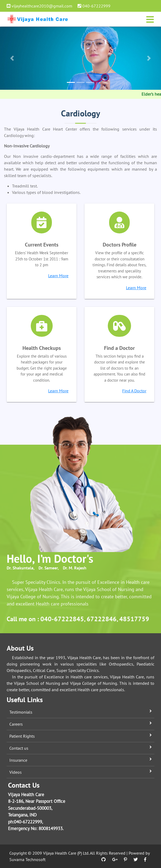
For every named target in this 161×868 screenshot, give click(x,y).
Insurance (18, 760)
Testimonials (21, 712)
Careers (16, 724)
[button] (12, 58)
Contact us (19, 748)
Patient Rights (22, 736)
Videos (16, 772)
